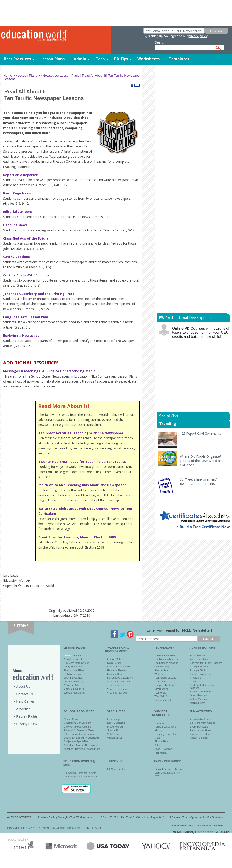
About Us (23, 686)
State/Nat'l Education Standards (82, 738)
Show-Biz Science (74, 689)
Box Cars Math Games (76, 663)
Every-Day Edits (73, 667)
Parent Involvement (201, 674)
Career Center (72, 719)
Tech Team (160, 682)
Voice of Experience (118, 689)
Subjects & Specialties (76, 741)
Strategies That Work (119, 682)
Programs (195, 678)
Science (159, 745)
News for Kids (72, 685)
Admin (80, 59)
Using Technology (164, 685)
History (158, 730)
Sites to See (161, 670)
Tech (100, 59)
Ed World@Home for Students (81, 777)
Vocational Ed (115, 738)
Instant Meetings (199, 699)
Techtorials (160, 693)
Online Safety (162, 667)
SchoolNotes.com (182, 826)
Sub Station (114, 734)
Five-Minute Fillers (74, 670)
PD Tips (121, 59)
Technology (161, 753)
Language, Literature (166, 734)
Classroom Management (77, 723)
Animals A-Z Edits (200, 719)
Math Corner (114, 663)
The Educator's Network (209, 826)
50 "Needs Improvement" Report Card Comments (199, 481)
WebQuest (160, 674)
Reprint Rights (27, 716)
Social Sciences (163, 749)
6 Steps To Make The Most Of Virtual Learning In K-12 (132, 817)
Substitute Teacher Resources (81, 745)
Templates (179, 59)
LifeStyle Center (116, 769)
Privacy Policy (27, 724)
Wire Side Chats (163, 696)
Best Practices (17, 59)
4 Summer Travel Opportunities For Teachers (196, 817)
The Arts (159, 723)
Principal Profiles (199, 667)
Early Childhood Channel (78, 727)
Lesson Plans (52, 59)
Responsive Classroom (120, 678)
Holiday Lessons (73, 674)
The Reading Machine (167, 659)
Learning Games (73, 678)
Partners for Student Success (206, 663)
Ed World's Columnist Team (79, 730)
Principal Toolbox (199, 670)
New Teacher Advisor (119, 667)
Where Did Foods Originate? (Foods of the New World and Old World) (202, 461)
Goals (193, 682)
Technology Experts (165, 678)
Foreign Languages (165, 727)
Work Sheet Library (75, 693)
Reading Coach (116, 674)
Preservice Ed (115, 727)
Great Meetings (198, 695)
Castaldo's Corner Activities (169, 769)
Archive (76, 655)
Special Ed (113, 730)
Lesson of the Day (74, 682)
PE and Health (162, 741)
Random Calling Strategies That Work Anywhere (67, 817)
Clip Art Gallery (115, 659)
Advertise (23, 709)
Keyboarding (161, 689)
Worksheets (149, 59)
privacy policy (198, 36)
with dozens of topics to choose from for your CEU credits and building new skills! (201, 332)
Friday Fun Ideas (199, 738)
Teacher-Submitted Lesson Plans (82, 749)
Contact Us (24, 694)
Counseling (113, 719)
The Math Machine (165, 655)
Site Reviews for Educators (79, 734)
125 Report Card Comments (201, 433)
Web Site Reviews (117, 693)
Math (157, 738)
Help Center (25, 701)
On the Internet (163, 700)
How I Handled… (199, 655)
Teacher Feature (116, 685)
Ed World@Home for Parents (80, 773)
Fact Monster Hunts (201, 730)
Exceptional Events (201, 691)
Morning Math (197, 703)
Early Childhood (116, 723)
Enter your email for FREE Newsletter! (180, 630)
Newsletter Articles (74, 659)
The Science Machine (166, 663)
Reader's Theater (117, 670)
